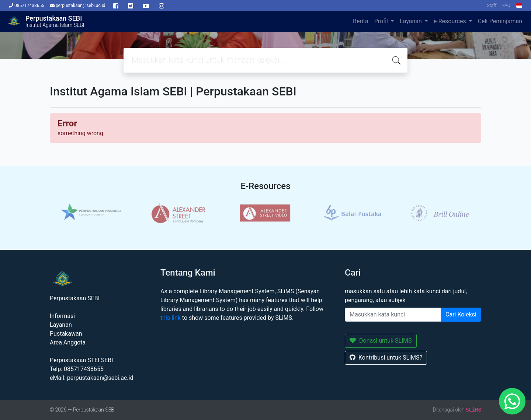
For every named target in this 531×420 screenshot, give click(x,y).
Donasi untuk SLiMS (381, 341)
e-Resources (451, 21)
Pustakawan (66, 334)
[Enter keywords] (393, 315)
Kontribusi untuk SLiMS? (386, 358)
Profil (382, 21)
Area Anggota (68, 342)
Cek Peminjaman (500, 21)
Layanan (412, 21)
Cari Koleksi (461, 314)
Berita (361, 21)
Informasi (62, 316)
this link (171, 318)
